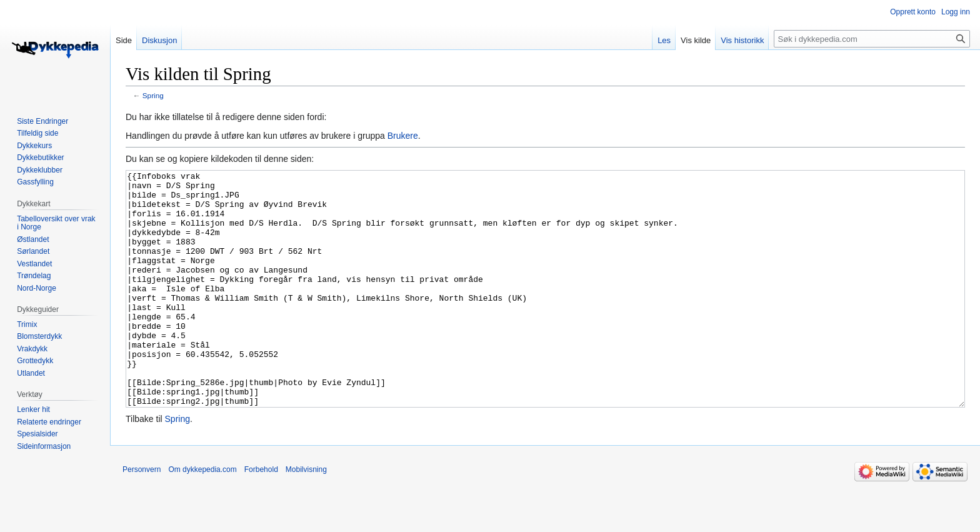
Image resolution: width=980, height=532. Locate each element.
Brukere (403, 136)
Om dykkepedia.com (202, 516)
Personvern (142, 516)
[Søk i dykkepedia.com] (872, 39)
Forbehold (261, 516)
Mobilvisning (306, 516)
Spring (153, 95)
